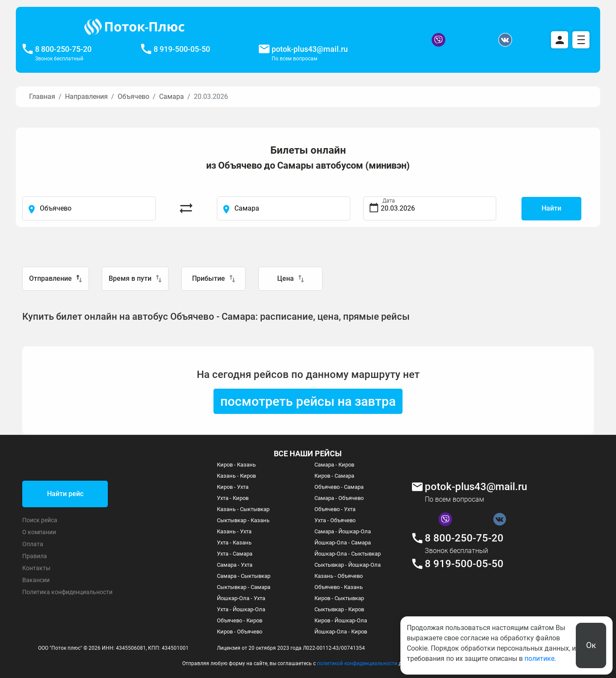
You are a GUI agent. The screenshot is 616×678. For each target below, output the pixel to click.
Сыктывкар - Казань (243, 520)
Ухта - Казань (234, 543)
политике (539, 659)
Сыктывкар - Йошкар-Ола (348, 565)
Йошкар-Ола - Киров (341, 632)
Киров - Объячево (240, 632)
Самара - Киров (334, 465)
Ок (591, 645)
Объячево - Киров (240, 620)
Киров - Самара (334, 476)
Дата (389, 201)
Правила (35, 556)
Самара (172, 97)
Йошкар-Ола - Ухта (241, 598)
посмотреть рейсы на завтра (308, 401)
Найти (551, 208)
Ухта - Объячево (335, 520)
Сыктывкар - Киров (339, 609)
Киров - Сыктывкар (339, 598)
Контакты (36, 568)
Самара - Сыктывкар (244, 576)
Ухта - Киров (233, 498)
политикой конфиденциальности (357, 663)
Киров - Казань (236, 465)
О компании (39, 532)
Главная (42, 97)
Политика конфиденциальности (67, 592)
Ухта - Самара (235, 554)
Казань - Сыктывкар (243, 509)
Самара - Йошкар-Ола (343, 531)
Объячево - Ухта (335, 509)
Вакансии (36, 580)
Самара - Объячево (339, 498)
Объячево (133, 97)
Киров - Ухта (233, 487)
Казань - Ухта (234, 531)
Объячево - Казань (339, 587)
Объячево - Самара (339, 487)
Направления (86, 97)
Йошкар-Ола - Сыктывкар (348, 554)
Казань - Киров (236, 476)
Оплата (33, 544)
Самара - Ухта (235, 565)
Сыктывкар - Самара (244, 587)
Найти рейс (65, 494)
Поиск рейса (40, 520)
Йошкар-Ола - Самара (343, 543)
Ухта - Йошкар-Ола (241, 609)
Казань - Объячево (339, 576)
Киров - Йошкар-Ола (341, 620)
